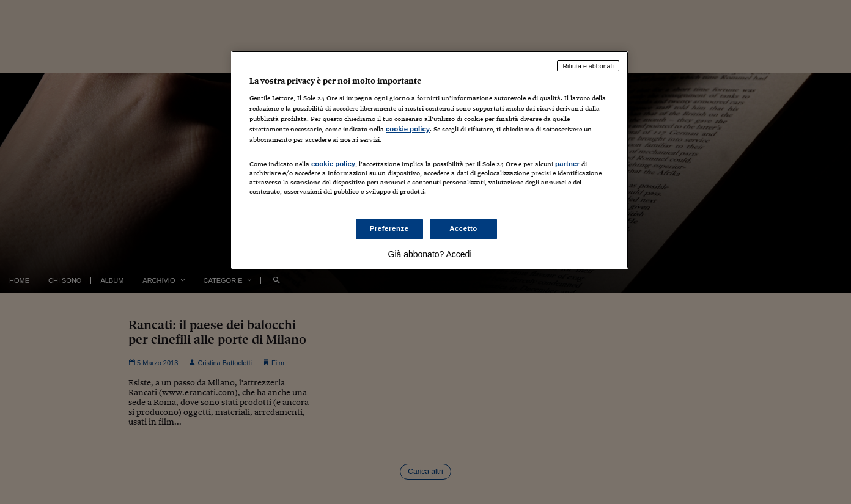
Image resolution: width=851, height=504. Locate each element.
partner (567, 164)
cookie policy (408, 129)
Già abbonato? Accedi (430, 254)
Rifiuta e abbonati (588, 66)
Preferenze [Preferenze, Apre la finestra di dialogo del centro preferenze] (389, 228)
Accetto (463, 228)
